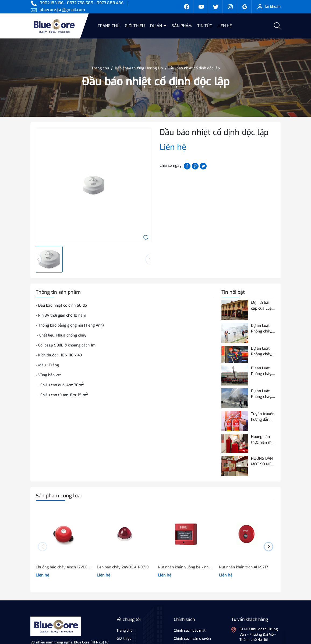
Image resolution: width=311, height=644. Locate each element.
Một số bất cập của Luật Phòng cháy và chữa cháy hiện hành (263, 306)
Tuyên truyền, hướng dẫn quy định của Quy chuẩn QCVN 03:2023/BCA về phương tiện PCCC (263, 417)
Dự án (157, 26)
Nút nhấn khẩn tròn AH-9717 (244, 567)
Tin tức (205, 26)
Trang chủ (109, 26)
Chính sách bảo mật (190, 630)
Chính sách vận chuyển (192, 638)
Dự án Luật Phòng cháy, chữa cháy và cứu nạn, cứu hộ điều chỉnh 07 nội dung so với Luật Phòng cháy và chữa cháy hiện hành (263, 394)
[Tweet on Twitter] (203, 166)
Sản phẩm (182, 26)
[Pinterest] (195, 166)
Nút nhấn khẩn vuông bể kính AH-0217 (186, 567)
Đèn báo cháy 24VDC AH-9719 (123, 567)
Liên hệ (225, 26)
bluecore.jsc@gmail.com (62, 10)
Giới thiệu (135, 26)
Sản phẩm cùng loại (59, 496)
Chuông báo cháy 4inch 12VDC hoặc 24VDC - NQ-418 (64, 567)
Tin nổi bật (233, 292)
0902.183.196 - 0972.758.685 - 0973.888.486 (82, 3)
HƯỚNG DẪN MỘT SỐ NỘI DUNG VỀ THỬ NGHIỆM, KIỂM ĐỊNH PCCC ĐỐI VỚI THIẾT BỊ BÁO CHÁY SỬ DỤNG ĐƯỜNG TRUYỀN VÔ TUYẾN (263, 461)
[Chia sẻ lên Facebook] (187, 166)
